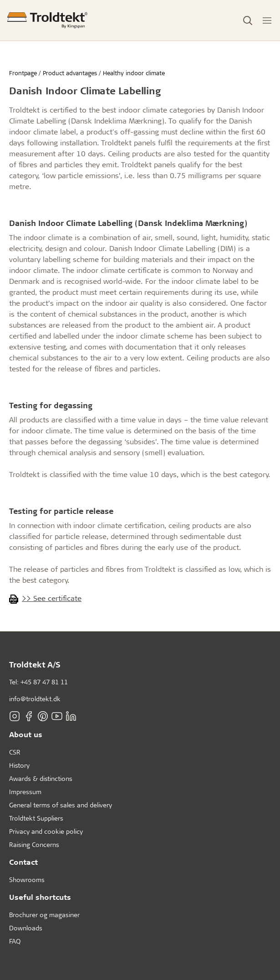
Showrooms (27, 880)
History (19, 765)
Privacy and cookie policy (46, 831)
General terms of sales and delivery (61, 805)
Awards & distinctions (41, 778)
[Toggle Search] (248, 21)
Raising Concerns (34, 844)
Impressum (25, 792)
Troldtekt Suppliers (36, 818)
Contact (23, 862)
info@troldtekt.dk (35, 699)
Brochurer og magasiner (44, 915)
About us (26, 734)
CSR (15, 752)
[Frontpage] (47, 20)
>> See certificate (52, 598)
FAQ (15, 941)
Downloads (26, 928)
